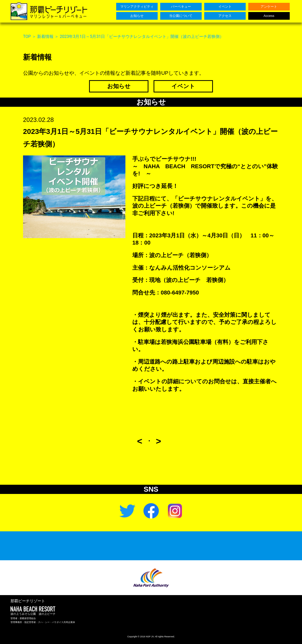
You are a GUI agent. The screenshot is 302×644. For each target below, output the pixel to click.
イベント (183, 86)
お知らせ (119, 86)
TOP (27, 36)
